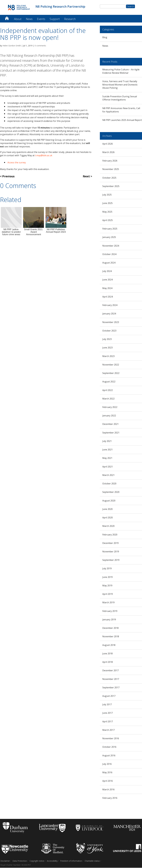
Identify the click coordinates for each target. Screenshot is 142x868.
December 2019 (110, 543)
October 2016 (109, 747)
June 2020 (107, 509)
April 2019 (108, 594)
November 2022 (111, 365)
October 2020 (109, 484)
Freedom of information (71, 861)
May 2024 (107, 288)
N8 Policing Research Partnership (7, 18)
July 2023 (107, 339)
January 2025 (109, 237)
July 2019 (107, 569)
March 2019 (108, 603)
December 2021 (110, 424)
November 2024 (111, 246)
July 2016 (107, 764)
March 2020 (108, 526)
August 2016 (109, 756)
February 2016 (110, 798)
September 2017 (111, 688)
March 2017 (108, 730)
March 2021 (108, 475)
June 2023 (107, 348)
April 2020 (108, 518)
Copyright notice (37, 861)
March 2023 (108, 356)
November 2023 (111, 322)
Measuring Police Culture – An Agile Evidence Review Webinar (121, 71)
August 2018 (109, 645)
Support (55, 19)
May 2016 (107, 773)
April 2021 (108, 467)
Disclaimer (5, 861)
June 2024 (107, 280)
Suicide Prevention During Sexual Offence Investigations (120, 98)
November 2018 (111, 637)
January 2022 (109, 416)
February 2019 (110, 611)
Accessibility (52, 861)
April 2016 (108, 781)
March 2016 (108, 790)
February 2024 (110, 305)
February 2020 (110, 535)
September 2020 (111, 492)
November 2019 (111, 552)
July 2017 (107, 705)
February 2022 (110, 407)
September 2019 (111, 560)
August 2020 (109, 501)
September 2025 (111, 186)
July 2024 (107, 271)
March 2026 (108, 152)
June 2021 (107, 450)
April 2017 (108, 722)
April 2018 (108, 662)
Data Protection (20, 861)
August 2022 (109, 382)
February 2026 (110, 161)
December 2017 (110, 671)
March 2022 (108, 399)
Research (70, 19)
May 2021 (107, 458)
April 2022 (108, 390)
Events (41, 19)
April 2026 (108, 144)
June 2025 (107, 203)
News (29, 19)
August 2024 (109, 263)
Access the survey (17, 163)
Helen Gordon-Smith (12, 46)
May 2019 (107, 586)
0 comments (40, 46)
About (18, 19)
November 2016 (111, 739)
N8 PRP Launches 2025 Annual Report (122, 120)
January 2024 (109, 314)
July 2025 (107, 195)
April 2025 (108, 220)
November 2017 (111, 679)
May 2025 (107, 212)
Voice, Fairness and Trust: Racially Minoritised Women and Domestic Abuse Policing (120, 85)
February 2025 (110, 229)
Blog (105, 38)
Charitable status (92, 861)
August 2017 (109, 696)
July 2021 (107, 441)
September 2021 (111, 433)
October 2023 (109, 331)
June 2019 (107, 577)
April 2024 (108, 297)
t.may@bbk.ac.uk (44, 156)
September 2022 (111, 373)
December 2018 (110, 628)
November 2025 (111, 169)
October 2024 (109, 254)
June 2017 (107, 713)
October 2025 (109, 178)
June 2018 (107, 654)
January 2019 (109, 620)
